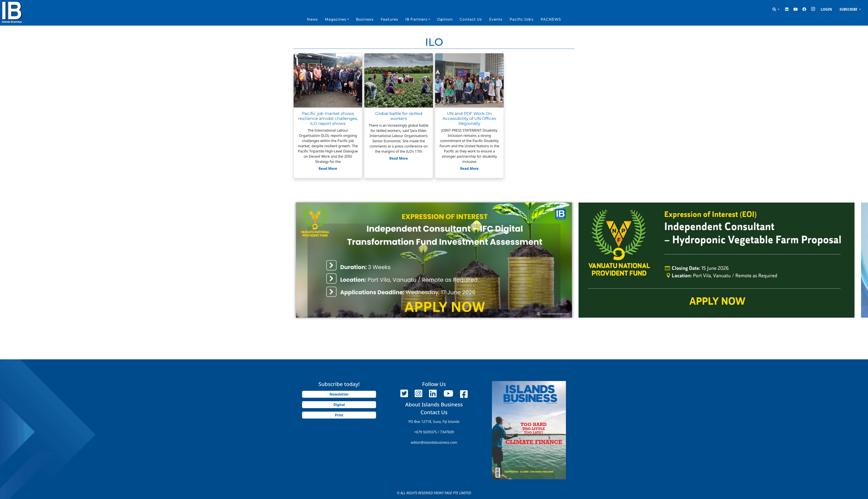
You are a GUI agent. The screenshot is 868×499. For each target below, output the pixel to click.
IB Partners (416, 19)
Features (389, 19)
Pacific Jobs (521, 19)
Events (496, 19)
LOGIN (826, 9)
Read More (328, 169)
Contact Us (471, 19)
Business (365, 19)
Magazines (336, 19)
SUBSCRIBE (849, 9)
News (312, 19)
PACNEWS (551, 19)
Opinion (445, 19)
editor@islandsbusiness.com (434, 442)
